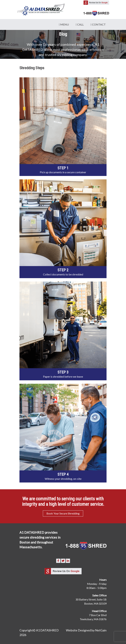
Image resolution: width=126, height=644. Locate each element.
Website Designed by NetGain (86, 630)
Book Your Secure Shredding (63, 513)
